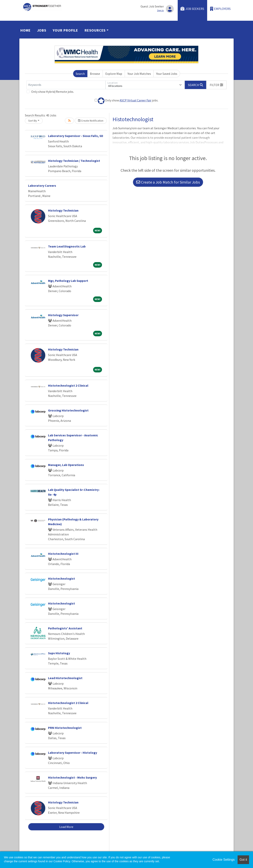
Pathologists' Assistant (65, 628)
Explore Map (114, 74)
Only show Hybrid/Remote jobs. (53, 92)
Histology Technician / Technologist (74, 161)
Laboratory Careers (42, 186)
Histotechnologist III (63, 554)
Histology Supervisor (63, 315)
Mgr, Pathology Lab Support (68, 281)
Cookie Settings (224, 860)
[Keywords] (66, 85)
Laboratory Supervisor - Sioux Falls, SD (76, 136)
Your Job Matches (139, 74)
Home (25, 30)
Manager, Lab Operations (66, 465)
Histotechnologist (61, 578)
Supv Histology (59, 653)
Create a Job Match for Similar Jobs (168, 182)
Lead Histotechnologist (65, 678)
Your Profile (65, 30)
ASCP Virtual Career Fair (135, 100)
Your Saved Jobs (167, 74)
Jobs (42, 30)
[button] (216, 85)
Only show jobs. (126, 101)
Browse (95, 74)
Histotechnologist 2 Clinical (68, 385)
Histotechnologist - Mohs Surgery (72, 777)
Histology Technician (63, 210)
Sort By (33, 121)
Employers (220, 9)
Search (80, 74)
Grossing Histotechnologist (68, 410)
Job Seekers (192, 9)
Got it (243, 860)
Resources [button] (95, 30)
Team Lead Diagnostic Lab (67, 246)
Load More (66, 827)
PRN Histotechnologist (65, 728)
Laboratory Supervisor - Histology (73, 753)
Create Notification (91, 121)
